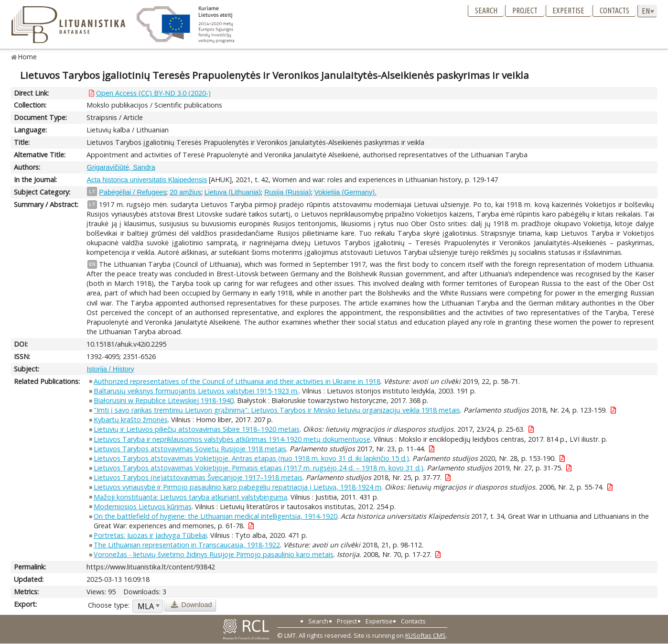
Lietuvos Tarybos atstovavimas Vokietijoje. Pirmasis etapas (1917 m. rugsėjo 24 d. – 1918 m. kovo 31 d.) (259, 468)
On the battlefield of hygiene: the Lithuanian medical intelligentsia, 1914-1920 (215, 516)
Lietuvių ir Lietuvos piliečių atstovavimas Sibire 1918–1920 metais (197, 429)
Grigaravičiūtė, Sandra (121, 167)
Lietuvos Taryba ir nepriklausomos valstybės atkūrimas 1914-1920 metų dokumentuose (232, 439)
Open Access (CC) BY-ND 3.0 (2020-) (153, 93)
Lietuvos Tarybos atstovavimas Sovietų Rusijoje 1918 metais (190, 449)
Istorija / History (110, 369)
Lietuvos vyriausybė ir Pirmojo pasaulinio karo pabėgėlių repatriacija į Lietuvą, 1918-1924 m (237, 487)
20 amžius (185, 192)
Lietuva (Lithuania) (233, 192)
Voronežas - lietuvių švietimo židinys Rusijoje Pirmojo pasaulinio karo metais (214, 554)
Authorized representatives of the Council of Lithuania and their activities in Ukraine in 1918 (237, 381)
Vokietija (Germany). (345, 192)
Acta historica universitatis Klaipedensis (147, 180)
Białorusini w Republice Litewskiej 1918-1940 (164, 400)
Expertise (568, 11)
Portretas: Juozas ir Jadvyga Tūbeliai (150, 535)
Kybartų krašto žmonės (131, 420)
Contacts (614, 11)
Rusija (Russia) (288, 192)
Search (486, 11)
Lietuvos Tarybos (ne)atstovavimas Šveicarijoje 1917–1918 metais (198, 477)
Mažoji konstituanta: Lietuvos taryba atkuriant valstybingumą (190, 497)
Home (27, 57)
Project (525, 11)
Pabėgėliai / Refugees (133, 192)
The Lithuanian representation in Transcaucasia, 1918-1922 (187, 545)
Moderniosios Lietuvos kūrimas (143, 507)
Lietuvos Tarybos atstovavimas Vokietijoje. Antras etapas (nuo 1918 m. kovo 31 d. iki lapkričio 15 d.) (251, 458)
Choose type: (109, 605)
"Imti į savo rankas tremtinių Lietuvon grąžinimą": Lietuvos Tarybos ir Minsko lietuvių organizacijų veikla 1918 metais (277, 410)
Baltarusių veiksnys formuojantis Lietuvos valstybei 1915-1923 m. (196, 391)
